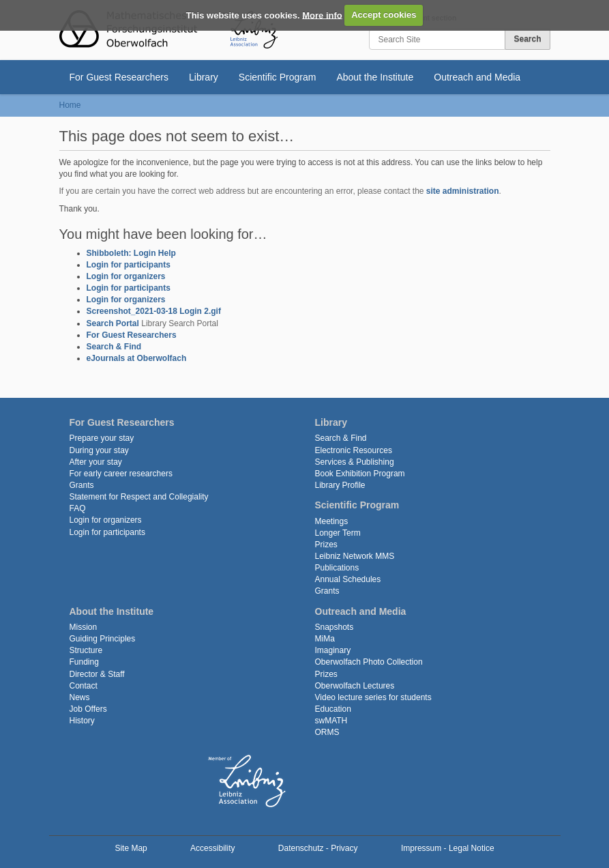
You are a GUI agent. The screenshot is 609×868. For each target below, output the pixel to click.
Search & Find (114, 347)
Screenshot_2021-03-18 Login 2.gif (154, 311)
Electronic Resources (354, 450)
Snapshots (335, 627)
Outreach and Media (477, 77)
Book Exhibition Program (360, 474)
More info (322, 15)
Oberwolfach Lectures (355, 686)
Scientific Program (278, 77)
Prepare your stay (102, 438)
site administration (463, 191)
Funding (84, 662)
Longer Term (338, 533)
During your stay (99, 450)
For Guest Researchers (119, 77)
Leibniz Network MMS (355, 556)
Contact (84, 686)
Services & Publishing (355, 462)
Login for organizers (126, 276)
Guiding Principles (103, 639)
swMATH (331, 721)
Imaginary (333, 650)
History (82, 721)
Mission (84, 627)
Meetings (332, 521)
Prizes (326, 545)
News (80, 697)
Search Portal (113, 323)
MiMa (325, 639)
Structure (86, 650)
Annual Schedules (348, 579)
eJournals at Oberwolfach (137, 358)
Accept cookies (384, 15)
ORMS (327, 732)
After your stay (96, 462)
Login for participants (129, 265)
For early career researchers (121, 474)
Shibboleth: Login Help (131, 253)
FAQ (78, 508)
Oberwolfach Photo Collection (369, 662)
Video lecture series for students (373, 697)
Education (333, 709)
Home (70, 105)
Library (204, 77)
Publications (337, 568)
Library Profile (340, 485)
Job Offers (88, 709)
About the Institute (375, 77)
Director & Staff (97, 674)
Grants (82, 485)
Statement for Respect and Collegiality (139, 497)
